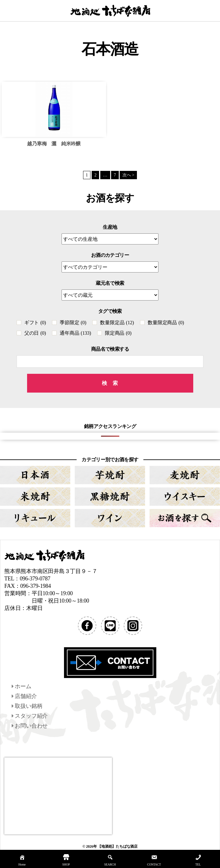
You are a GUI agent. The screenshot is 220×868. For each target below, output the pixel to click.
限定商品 (118, 333)
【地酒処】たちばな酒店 (118, 846)
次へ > (128, 175)
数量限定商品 (166, 323)
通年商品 (75, 333)
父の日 (35, 333)
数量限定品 (117, 323)
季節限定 (73, 323)
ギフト (35, 323)
